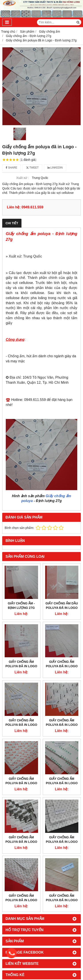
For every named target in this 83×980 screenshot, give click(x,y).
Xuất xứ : (22, 178)
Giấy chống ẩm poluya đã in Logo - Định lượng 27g (21, 666)
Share (12, 168)
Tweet (32, 168)
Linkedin (55, 168)
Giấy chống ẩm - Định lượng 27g (21, 606)
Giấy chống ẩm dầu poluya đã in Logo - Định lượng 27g (62, 608)
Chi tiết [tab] (12, 223)
